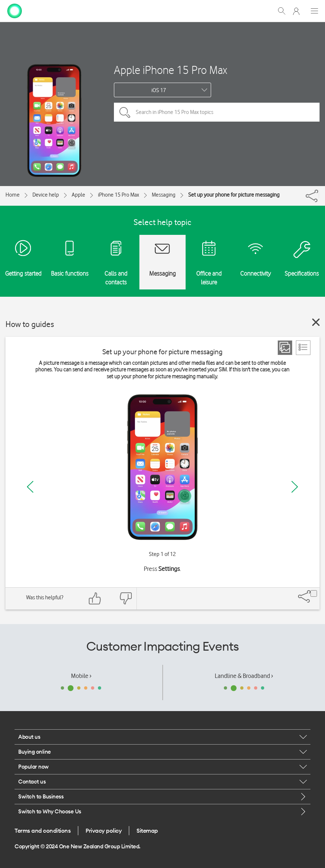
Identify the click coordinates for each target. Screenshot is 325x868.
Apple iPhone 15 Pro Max (171, 70)
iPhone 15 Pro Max (118, 195)
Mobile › (81, 676)
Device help (46, 195)
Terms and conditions (43, 830)
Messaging (164, 195)
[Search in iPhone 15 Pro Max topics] (217, 112)
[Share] (319, 194)
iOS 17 (159, 90)
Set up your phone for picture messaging (234, 195)
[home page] (15, 10)
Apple (78, 195)
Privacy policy (104, 830)
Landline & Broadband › (244, 676)
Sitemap (147, 830)
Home (13, 195)
